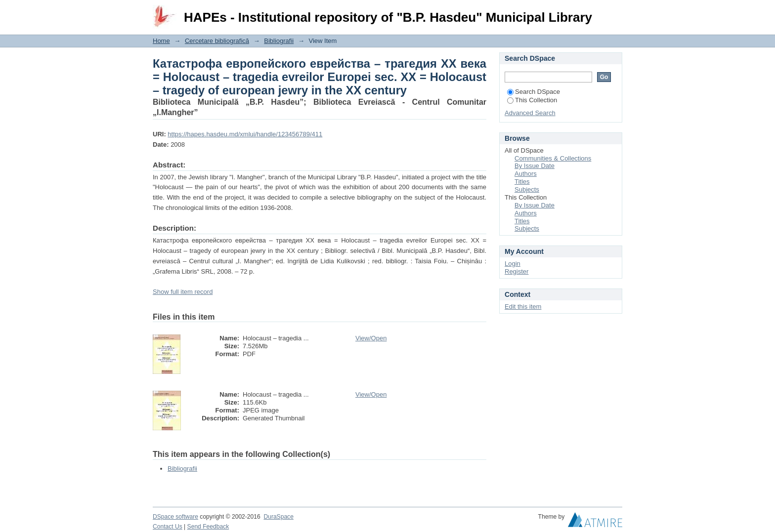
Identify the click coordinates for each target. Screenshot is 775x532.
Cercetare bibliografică (217, 41)
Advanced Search (530, 113)
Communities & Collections (553, 158)
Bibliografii (279, 41)
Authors (526, 174)
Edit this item (523, 307)
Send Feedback (208, 527)
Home (161, 41)
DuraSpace (278, 517)
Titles (522, 182)
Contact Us (168, 527)
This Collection (532, 100)
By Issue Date (535, 166)
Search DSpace (534, 92)
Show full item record (183, 292)
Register (517, 271)
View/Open (371, 338)
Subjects (527, 189)
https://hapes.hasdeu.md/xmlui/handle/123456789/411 (245, 134)
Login (614, 12)
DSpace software (175, 517)
